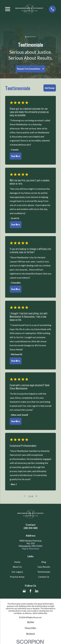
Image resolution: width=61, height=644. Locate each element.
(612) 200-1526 (31, 528)
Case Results (44, 567)
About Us (17, 567)
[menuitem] (30, 622)
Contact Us (44, 577)
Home (17, 562)
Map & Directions (30, 549)
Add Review (50, 88)
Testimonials (44, 572)
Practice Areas (17, 577)
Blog (44, 562)
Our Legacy (17, 572)
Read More (16, 156)
